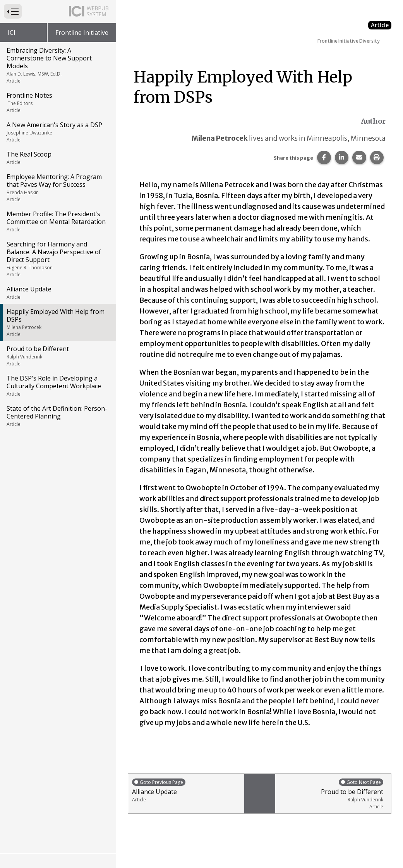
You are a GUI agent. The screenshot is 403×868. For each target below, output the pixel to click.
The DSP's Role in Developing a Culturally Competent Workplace (57, 386)
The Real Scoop (57, 158)
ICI (12, 33)
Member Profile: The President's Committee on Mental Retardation (57, 221)
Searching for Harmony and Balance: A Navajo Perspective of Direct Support (57, 259)
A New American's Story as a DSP (57, 132)
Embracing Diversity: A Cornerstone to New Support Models (57, 65)
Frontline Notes (57, 102)
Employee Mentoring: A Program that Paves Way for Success (57, 188)
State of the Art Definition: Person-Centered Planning (57, 416)
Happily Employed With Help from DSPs (57, 322)
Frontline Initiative (82, 33)
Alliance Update (57, 293)
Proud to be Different (57, 356)
